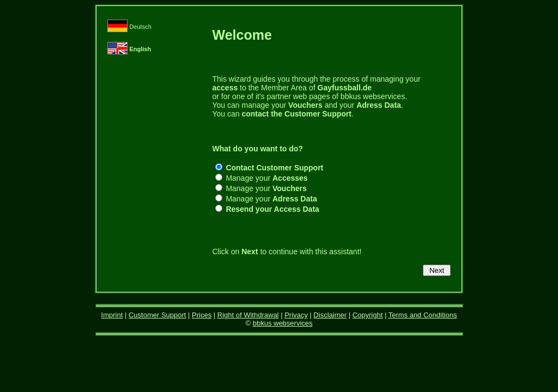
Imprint (112, 315)
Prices (202, 315)
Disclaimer (330, 315)
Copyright (368, 315)
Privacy (296, 315)
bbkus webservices (283, 323)
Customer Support (157, 315)
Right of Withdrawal (248, 315)
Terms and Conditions (423, 315)
